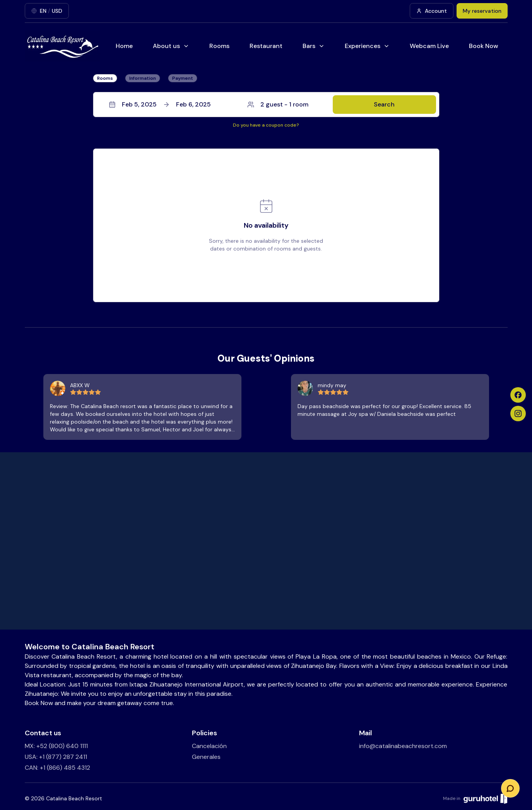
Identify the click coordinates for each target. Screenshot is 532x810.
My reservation (482, 11)
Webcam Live (429, 46)
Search (384, 104)
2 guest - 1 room (278, 104)
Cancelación (209, 746)
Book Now (484, 46)
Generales (206, 757)
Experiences (367, 46)
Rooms (219, 46)
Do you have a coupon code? (266, 125)
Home (124, 46)
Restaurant (266, 46)
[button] (266, 105)
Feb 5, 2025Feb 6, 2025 (160, 104)
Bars (314, 46)
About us (171, 46)
